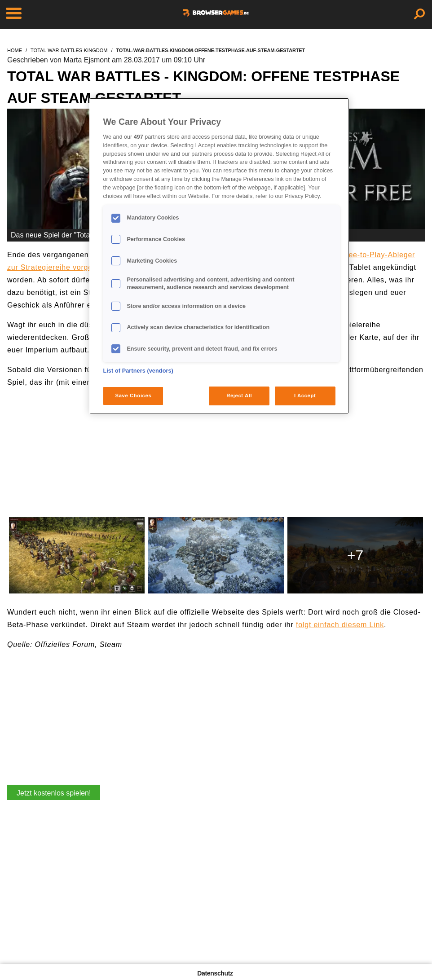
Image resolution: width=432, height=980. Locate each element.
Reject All (239, 396)
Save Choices (134, 396)
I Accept (305, 396)
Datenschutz (215, 973)
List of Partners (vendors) (138, 371)
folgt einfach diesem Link (340, 625)
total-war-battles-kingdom (69, 50)
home (15, 50)
